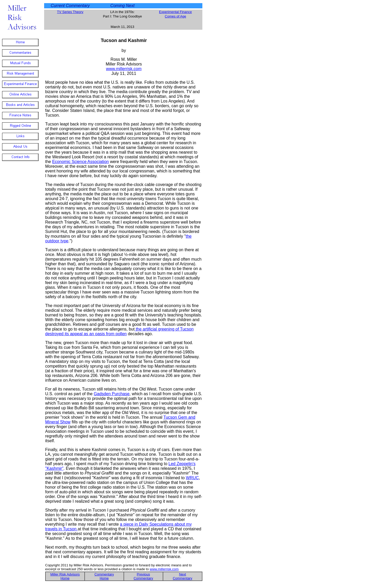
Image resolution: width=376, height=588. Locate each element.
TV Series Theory (70, 12)
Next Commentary (183, 576)
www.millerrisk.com (124, 69)
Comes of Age (175, 16)
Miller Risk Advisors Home (65, 576)
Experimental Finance (175, 12)
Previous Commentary (143, 576)
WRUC (192, 478)
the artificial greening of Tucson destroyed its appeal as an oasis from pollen (119, 331)
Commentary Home (104, 576)
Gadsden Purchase (112, 394)
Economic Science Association (81, 162)
